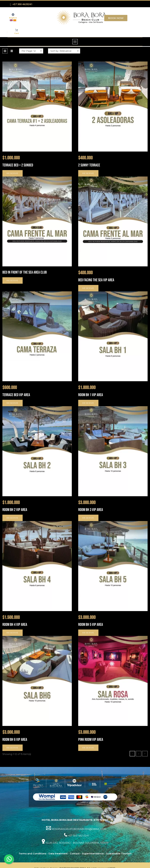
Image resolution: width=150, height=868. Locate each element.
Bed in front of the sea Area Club (25, 272)
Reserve (13, 173)
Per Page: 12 (29, 51)
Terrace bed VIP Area (16, 395)
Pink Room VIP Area (91, 740)
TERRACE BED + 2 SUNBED (18, 165)
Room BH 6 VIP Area (15, 740)
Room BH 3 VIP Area (91, 510)
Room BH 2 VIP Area (15, 510)
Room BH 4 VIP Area (15, 625)
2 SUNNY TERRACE (89, 165)
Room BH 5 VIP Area (91, 625)
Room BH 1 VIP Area (91, 395)
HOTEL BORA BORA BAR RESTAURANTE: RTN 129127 (75, 820)
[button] (5, 51)
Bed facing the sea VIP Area (96, 280)
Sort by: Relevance (61, 51)
